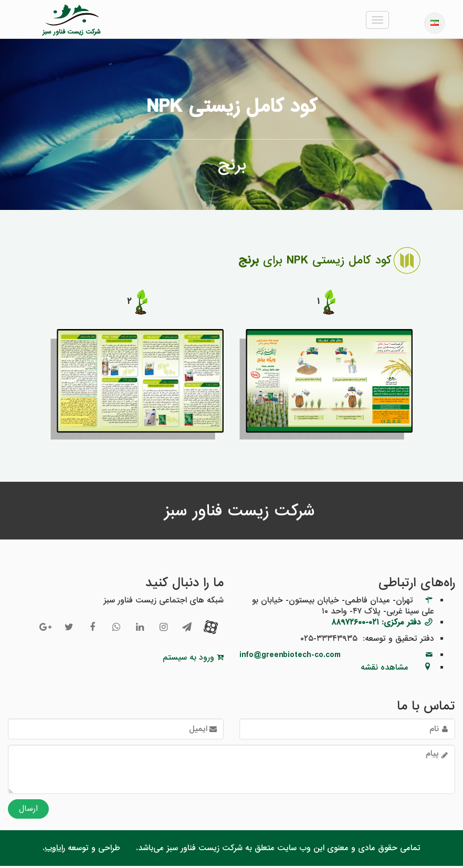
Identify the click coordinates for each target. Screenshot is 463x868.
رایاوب (55, 850)
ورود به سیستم (193, 660)
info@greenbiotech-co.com (290, 657)
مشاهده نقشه (385, 670)
